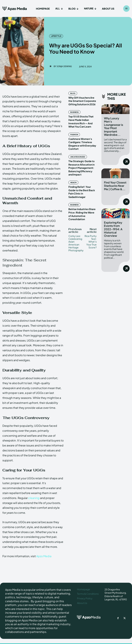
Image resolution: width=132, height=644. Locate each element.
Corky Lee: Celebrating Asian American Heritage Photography (76, 243)
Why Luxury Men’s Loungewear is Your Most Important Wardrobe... (114, 126)
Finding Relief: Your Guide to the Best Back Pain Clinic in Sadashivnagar (82, 192)
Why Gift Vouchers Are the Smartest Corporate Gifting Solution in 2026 (82, 101)
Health (73, 182)
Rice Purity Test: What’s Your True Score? (91, 242)
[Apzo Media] (15, 8)
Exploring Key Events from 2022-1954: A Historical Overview (113, 229)
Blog (73, 93)
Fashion (74, 135)
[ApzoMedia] (88, 617)
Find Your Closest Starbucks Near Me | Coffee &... (115, 185)
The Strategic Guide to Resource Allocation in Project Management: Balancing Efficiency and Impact (81, 168)
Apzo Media (44, 556)
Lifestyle (56, 36)
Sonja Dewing (64, 66)
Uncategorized (78, 157)
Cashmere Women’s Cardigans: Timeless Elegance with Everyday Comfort (82, 144)
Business (74, 112)
